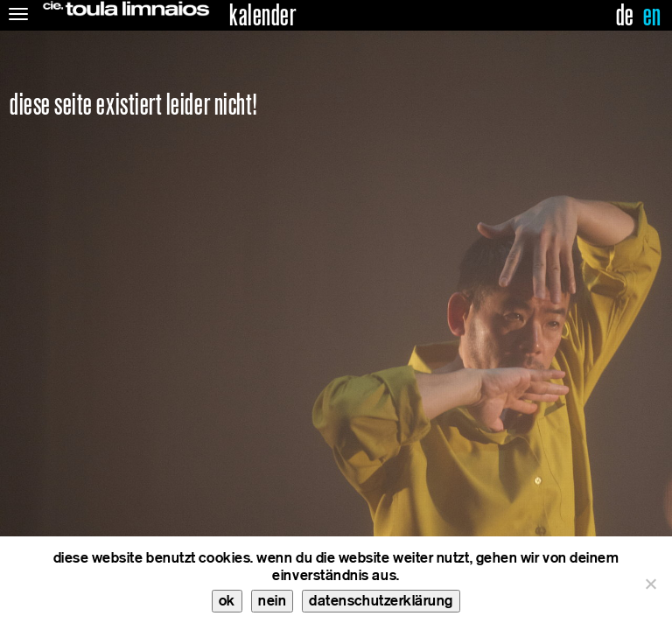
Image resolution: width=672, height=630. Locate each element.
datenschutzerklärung (381, 601)
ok (227, 601)
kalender (262, 16)
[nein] (650, 584)
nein (272, 601)
